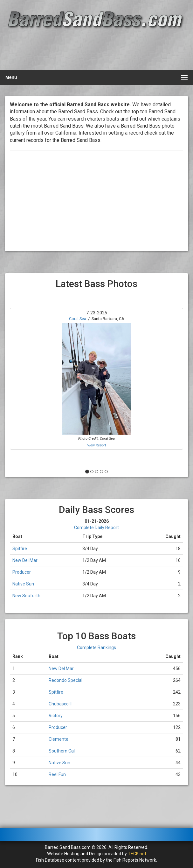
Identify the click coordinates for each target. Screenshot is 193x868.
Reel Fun (57, 774)
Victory (56, 716)
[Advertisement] (96, 50)
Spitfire (20, 549)
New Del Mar (25, 560)
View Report (97, 445)
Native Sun (23, 584)
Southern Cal (62, 751)
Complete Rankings (96, 647)
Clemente (59, 739)
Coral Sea (78, 319)
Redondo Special (65, 680)
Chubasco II (60, 704)
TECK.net (137, 854)
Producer (22, 572)
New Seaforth (26, 596)
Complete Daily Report (96, 528)
